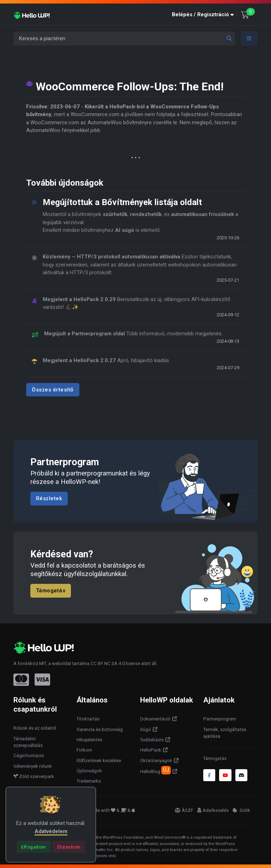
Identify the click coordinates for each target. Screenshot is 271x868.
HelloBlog (155, 770)
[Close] (34, 847)
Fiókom (84, 750)
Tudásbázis (152, 740)
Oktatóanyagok (156, 761)
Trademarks (89, 781)
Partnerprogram (220, 719)
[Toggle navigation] (249, 39)
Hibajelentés (89, 740)
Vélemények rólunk (33, 766)
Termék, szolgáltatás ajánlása (225, 733)
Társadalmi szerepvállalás (28, 742)
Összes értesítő (53, 389)
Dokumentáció (155, 719)
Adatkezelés (213, 810)
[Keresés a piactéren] (124, 39)
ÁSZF (184, 810)
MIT (43, 663)
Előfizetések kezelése (99, 761)
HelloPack (151, 750)
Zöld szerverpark (34, 776)
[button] (204, 15)
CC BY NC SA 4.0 (107, 663)
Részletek (49, 499)
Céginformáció (29, 756)
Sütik (241, 810)
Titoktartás (88, 719)
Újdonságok (89, 771)
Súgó (146, 729)
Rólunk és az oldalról (35, 728)
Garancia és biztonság (100, 729)
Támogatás (51, 591)
